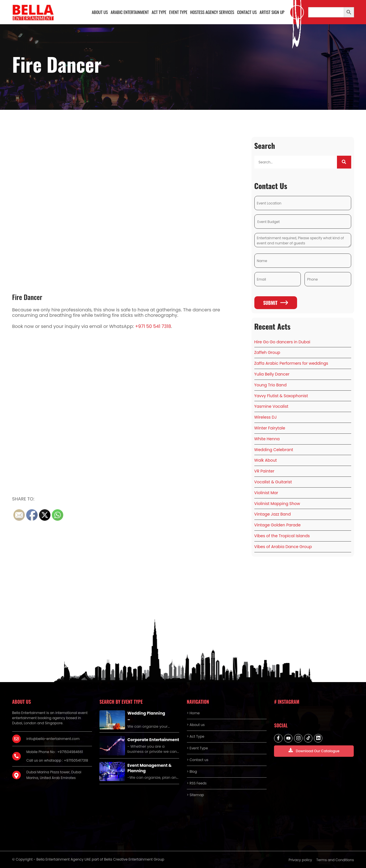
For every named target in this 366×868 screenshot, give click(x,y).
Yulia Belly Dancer (272, 374)
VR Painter (264, 471)
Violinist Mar (266, 493)
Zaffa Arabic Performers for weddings (291, 363)
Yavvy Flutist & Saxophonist (281, 396)
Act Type (159, 12)
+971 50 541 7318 (153, 326)
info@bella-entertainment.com (53, 739)
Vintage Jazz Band (273, 514)
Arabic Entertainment (130, 12)
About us (100, 12)
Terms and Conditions (335, 860)
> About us (196, 725)
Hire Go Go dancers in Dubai (282, 342)
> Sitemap (195, 795)
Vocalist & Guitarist (273, 482)
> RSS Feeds (197, 783)
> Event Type (197, 748)
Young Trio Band (271, 385)
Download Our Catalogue (314, 751)
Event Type (178, 12)
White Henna (267, 439)
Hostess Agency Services (212, 12)
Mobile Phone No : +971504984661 (55, 752)
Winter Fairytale (270, 428)
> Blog (192, 771)
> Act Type (196, 736)
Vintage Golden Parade (278, 525)
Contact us (247, 12)
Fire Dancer (27, 297)
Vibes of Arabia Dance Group (283, 547)
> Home (193, 713)
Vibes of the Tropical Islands (282, 536)
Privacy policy (300, 860)
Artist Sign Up (272, 12)
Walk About (266, 460)
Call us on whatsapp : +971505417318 (57, 760)
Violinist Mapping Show (277, 504)
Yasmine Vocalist (271, 406)
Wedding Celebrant (274, 450)
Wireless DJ (266, 417)
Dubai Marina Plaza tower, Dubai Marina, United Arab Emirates (54, 775)
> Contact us (198, 760)
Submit (276, 303)
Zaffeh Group (267, 352)
